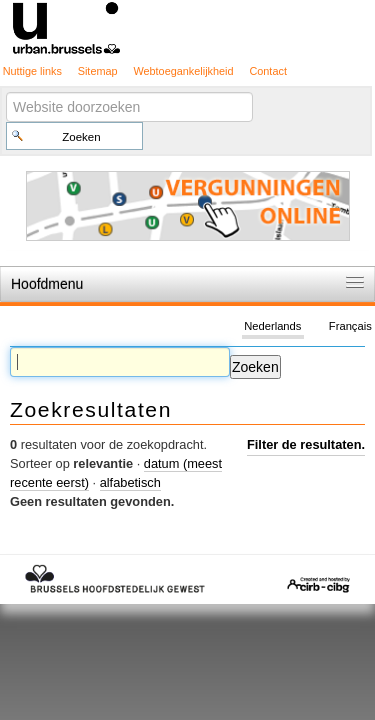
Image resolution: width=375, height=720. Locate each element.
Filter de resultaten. (306, 444)
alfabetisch (130, 482)
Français (350, 326)
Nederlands (272, 326)
